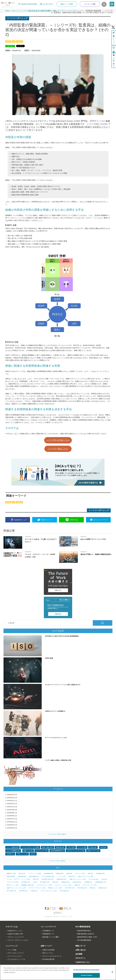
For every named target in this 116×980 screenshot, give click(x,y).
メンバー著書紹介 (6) (13, 851)
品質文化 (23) (77, 882)
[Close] (112, 972)
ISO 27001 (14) (70, 888)
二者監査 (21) (88, 882)
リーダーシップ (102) (35, 874)
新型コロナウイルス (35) (86, 876)
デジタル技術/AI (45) (48, 876)
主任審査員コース (48, 931)
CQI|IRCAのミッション (15, 931)
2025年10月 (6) (12, 810)
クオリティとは (12, 927)
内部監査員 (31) (61, 879)
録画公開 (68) (11, 876)
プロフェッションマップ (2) (76, 851)
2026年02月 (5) (12, 798)
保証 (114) (22, 874)
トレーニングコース (48, 927)
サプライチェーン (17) (90, 885)
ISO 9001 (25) (26, 882)
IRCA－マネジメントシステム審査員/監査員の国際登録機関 (28, 11)
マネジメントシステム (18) (63, 885)
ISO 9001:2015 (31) (48, 879)
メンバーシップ (12, 946)
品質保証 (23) (65, 882)
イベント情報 (12, 950)
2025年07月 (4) (12, 819)
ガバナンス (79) (80, 874)
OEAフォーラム (48, 953)
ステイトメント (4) (42, 851)
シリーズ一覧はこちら (58, 449)
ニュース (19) (82, 847)
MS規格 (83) (60, 874)
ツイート (47, 520)
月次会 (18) (93, 847)
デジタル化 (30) (93, 879)
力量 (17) (77, 885)
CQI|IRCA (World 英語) (29, 4)
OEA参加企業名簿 (48, 959)
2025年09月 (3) (12, 813)
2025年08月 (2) (12, 816)
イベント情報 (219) (13, 847)
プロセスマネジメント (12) (49, 891)
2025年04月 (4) (12, 828)
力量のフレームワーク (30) (77, 879)
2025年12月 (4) (12, 804)
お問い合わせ (81, 950)
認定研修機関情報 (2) (57, 851)
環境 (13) (92, 888)
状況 (14, 41)
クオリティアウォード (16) (37, 888)
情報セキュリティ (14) (55, 888)
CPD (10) (103, 847)
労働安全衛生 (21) (101, 882)
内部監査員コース (48, 934)
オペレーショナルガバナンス (52, 956)
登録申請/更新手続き (84, 931)
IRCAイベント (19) (13, 885)
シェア (20, 520)
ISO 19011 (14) (82, 888)
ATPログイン (80, 958)
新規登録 (114, 49)
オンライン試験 (90, 4)
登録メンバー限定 (67, 4)
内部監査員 (19, 41)
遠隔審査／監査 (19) (27, 885)
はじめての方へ (48, 4)
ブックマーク (101, 520)
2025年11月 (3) (12, 807)
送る (74, 520)
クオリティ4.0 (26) (13, 882)
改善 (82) (69, 874)
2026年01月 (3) (12, 801)
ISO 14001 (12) (11, 891)
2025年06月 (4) (12, 822)
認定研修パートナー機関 (50, 937)
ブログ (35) (71, 847)
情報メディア (58, 11)
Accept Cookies (86, 975)
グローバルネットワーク (16, 953)
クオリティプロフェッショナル (18, 940)
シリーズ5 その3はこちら (58, 440)
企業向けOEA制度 (48, 950)
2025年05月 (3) (12, 825)
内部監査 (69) (100, 874)
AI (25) (35, 882)
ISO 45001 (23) (45, 882)
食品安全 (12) (102, 888)
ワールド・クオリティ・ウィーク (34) (18, 879)
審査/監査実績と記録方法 (86, 934)
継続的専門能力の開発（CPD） (88, 937)
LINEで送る (10, 46)
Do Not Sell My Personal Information (86, 970)
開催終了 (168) (11, 874)
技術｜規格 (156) (47, 847)
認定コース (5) (28, 851)
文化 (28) (104, 879)
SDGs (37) (72, 876)
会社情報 (79, 954)
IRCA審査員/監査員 (83, 927)
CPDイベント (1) (22, 854)
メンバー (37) (61, 876)
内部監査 (8, 41)
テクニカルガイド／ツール (16, 959)
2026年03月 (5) (12, 795)
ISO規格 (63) (22, 876)
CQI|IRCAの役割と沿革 (15, 934)
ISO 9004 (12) (23, 891)
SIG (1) (33, 854)
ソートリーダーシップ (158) (30, 847)
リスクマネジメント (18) (44, 885)
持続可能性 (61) (34, 876)
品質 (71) (90, 874)
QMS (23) (55, 882)
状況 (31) (36, 879)
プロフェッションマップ (16, 937)
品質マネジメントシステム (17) (16, 888)
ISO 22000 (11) (64, 891)
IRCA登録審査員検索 (84, 940)
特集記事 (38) (60, 847)
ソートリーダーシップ (74, 11)
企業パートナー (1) (93, 851)
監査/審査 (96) (48, 874)
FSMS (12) (34, 891)
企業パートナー (47, 946)
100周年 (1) (10, 854)
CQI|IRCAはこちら (83, 962)
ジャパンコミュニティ (15, 956)
